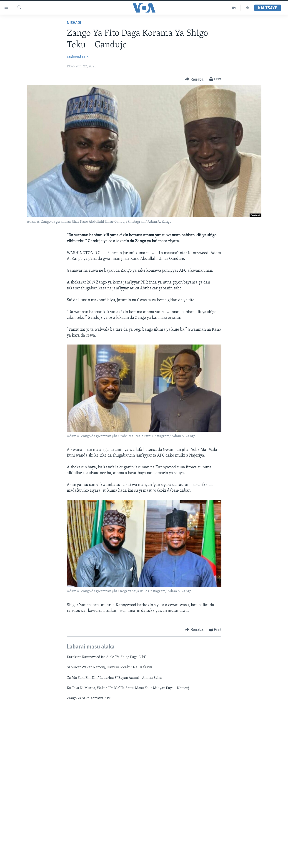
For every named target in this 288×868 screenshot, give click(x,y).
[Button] (194, 79)
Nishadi (74, 23)
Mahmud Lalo (78, 57)
